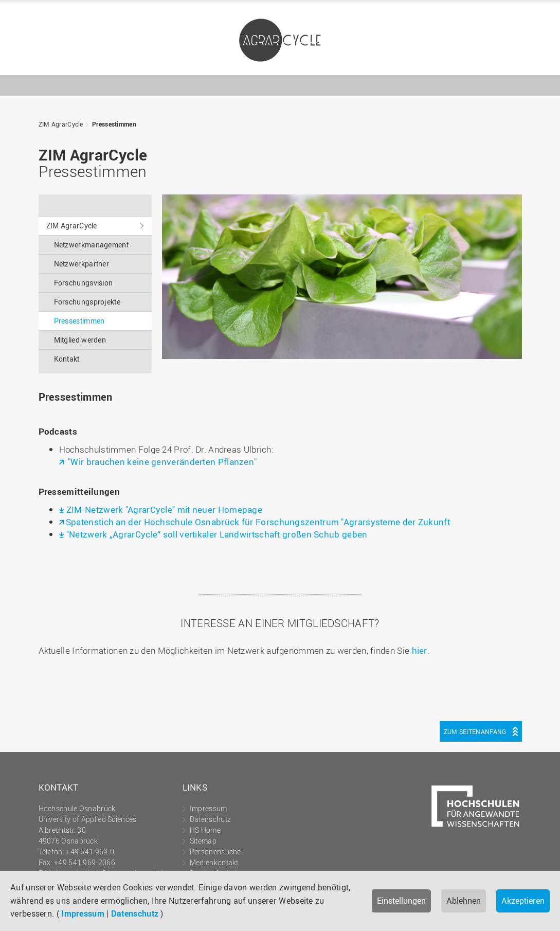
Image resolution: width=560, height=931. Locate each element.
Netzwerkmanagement (91, 245)
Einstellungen (401, 901)
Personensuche (215, 852)
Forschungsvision (84, 283)
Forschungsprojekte (87, 302)
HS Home (205, 830)
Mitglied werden (80, 340)
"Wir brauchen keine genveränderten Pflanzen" (161, 462)
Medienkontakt (214, 862)
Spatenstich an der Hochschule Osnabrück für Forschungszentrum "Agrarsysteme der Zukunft (258, 522)
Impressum (83, 914)
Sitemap (203, 841)
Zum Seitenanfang (475, 731)
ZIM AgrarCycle (280, 40)
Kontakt (67, 359)
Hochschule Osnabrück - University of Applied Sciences (498, 61)
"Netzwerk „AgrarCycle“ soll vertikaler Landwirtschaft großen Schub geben (217, 534)
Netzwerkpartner (82, 264)
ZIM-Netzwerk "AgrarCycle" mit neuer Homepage (164, 509)
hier (420, 650)
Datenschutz (135, 914)
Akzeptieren (523, 901)
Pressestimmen (114, 124)
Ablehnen (464, 901)
